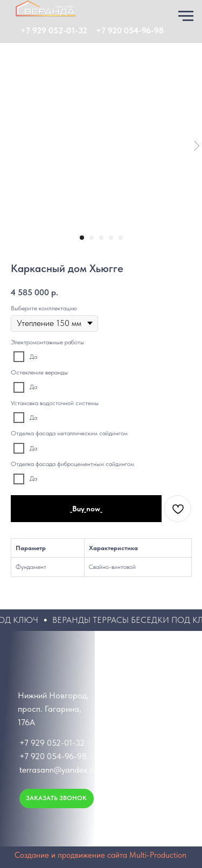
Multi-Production (158, 855)
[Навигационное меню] (186, 16)
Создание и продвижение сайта (71, 855)
